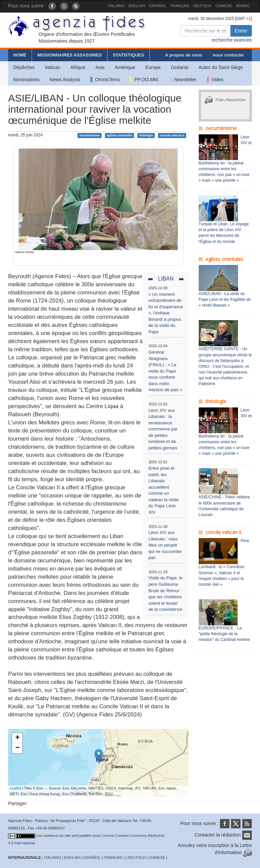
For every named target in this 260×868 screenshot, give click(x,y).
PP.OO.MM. (144, 80)
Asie (100, 67)
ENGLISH (137, 6)
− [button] (17, 748)
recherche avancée (232, 40)
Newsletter (183, 80)
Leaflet (15, 788)
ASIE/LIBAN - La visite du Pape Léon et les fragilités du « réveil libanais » (225, 299)
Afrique (78, 67)
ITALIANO (116, 6)
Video (215, 80)
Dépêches (24, 67)
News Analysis (65, 80)
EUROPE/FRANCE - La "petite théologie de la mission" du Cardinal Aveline (224, 634)
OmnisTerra (105, 80)
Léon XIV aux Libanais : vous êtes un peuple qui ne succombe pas (165, 545)
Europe (153, 67)
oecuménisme (89, 135)
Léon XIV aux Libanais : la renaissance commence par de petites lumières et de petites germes (163, 429)
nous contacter (228, 55)
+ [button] (17, 738)
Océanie (179, 67)
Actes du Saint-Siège (221, 67)
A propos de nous (184, 55)
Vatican (52, 67)
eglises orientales (120, 135)
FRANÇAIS (180, 6)
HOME (20, 55)
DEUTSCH (202, 6)
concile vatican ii (172, 135)
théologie (146, 135)
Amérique (125, 67)
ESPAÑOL (158, 6)
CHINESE (224, 6)
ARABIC (243, 6)
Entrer (241, 31)
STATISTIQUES (128, 55)
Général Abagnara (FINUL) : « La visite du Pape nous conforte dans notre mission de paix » (165, 371)
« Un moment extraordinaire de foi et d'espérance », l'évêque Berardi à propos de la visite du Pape (166, 313)
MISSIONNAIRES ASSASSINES (70, 55)
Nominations (26, 80)
